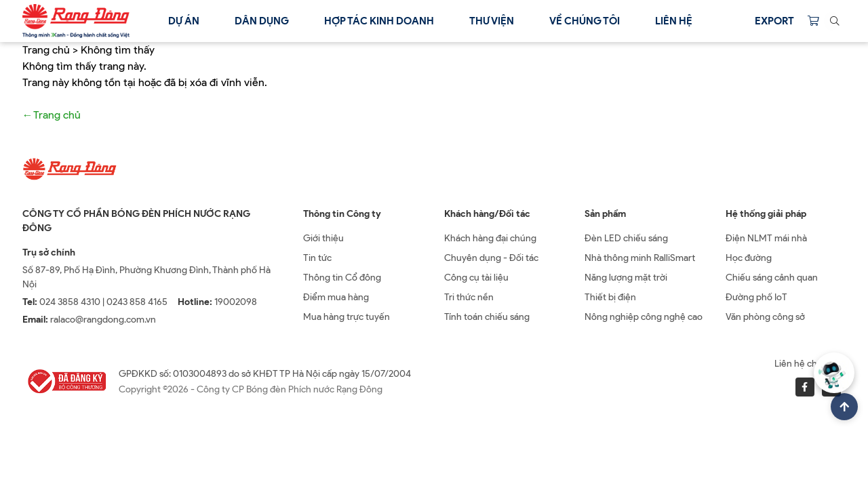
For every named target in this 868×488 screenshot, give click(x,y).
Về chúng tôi (585, 21)
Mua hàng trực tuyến (347, 317)
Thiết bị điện (610, 297)
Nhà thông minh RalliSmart (640, 258)
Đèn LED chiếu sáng (626, 238)
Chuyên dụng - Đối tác (491, 258)
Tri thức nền (469, 297)
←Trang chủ (52, 115)
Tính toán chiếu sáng (487, 317)
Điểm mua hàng (336, 297)
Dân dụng (262, 21)
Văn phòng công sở (765, 317)
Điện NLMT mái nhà (766, 238)
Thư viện (492, 21)
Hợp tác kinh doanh (379, 21)
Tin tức (317, 258)
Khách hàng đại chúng (490, 238)
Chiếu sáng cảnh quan (772, 278)
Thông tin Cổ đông (342, 278)
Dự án (184, 21)
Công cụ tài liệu (476, 278)
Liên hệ (674, 21)
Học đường (749, 258)
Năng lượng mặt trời (626, 278)
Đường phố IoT (756, 297)
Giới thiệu (323, 238)
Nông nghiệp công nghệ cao (644, 317)
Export (774, 21)
